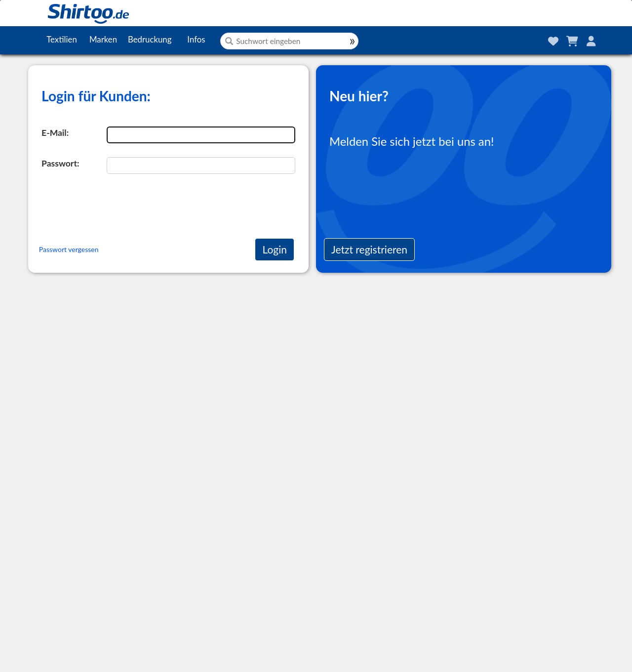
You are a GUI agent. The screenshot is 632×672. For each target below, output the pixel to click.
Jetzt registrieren (369, 249)
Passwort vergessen (69, 249)
